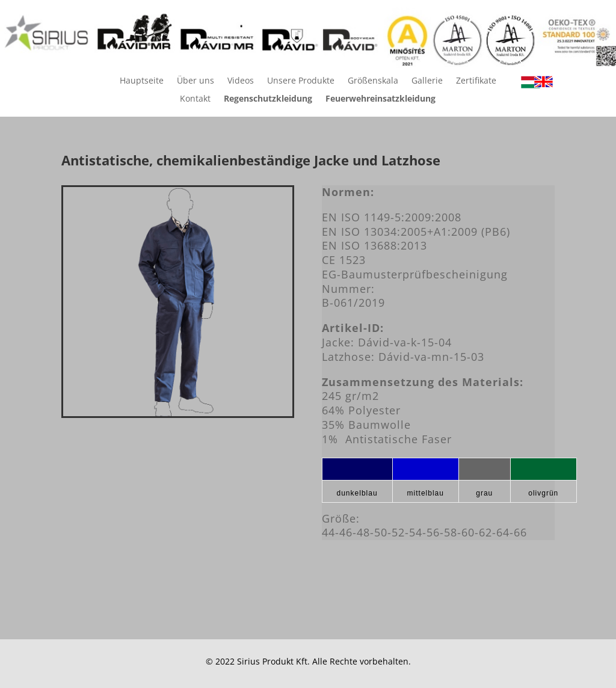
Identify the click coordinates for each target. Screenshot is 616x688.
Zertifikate (476, 81)
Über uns (196, 81)
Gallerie (427, 81)
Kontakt (195, 99)
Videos (241, 81)
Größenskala (373, 81)
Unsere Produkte (301, 81)
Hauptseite (142, 81)
